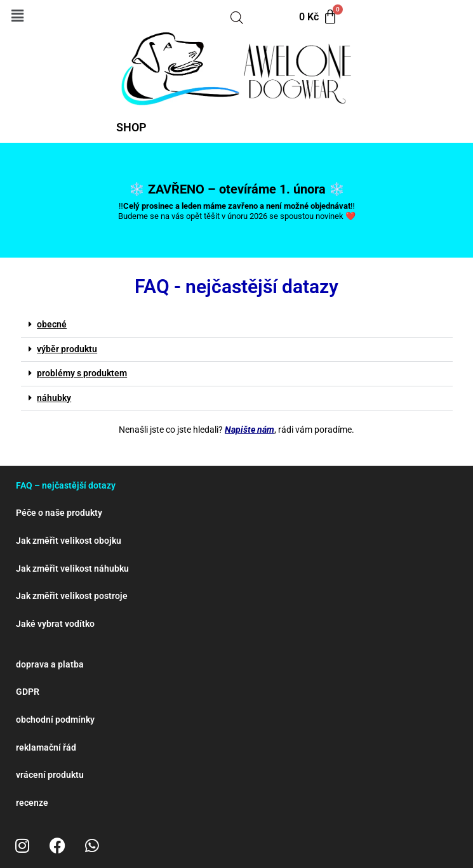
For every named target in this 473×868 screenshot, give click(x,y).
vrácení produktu (50, 775)
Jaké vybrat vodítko (55, 624)
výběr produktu (67, 349)
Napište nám (250, 430)
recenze (32, 803)
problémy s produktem (82, 373)
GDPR (28, 692)
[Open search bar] (237, 17)
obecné (52, 324)
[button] (17, 16)
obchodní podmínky (55, 720)
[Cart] (318, 17)
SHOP (131, 127)
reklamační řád (46, 747)
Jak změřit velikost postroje (72, 596)
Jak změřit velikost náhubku (72, 569)
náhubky (54, 398)
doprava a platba (50, 664)
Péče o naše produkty (59, 513)
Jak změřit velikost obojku (69, 541)
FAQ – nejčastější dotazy (66, 485)
